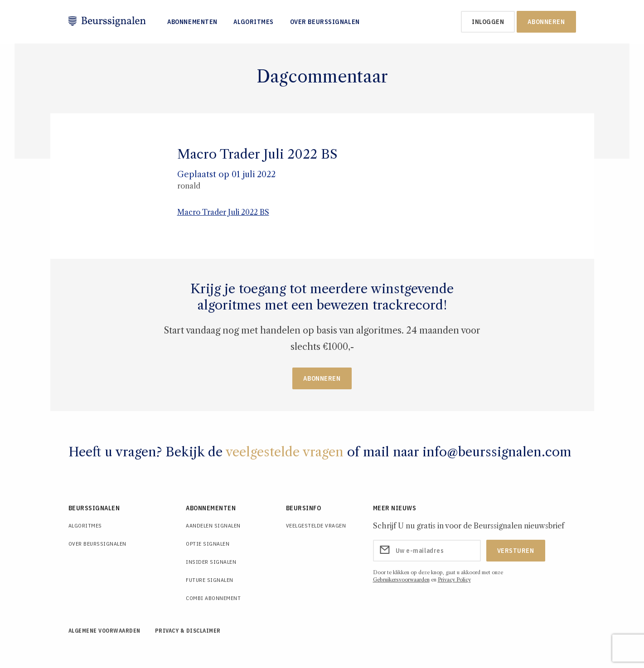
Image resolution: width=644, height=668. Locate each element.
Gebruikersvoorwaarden (401, 580)
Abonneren (546, 22)
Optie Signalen (208, 544)
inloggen (488, 22)
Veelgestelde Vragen (316, 525)
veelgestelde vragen (285, 452)
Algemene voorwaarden (104, 631)
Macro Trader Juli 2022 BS (223, 212)
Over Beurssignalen (325, 22)
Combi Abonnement (213, 598)
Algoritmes (254, 22)
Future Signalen (210, 580)
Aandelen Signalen (213, 525)
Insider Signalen (211, 562)
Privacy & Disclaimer (188, 631)
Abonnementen (192, 22)
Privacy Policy (454, 580)
